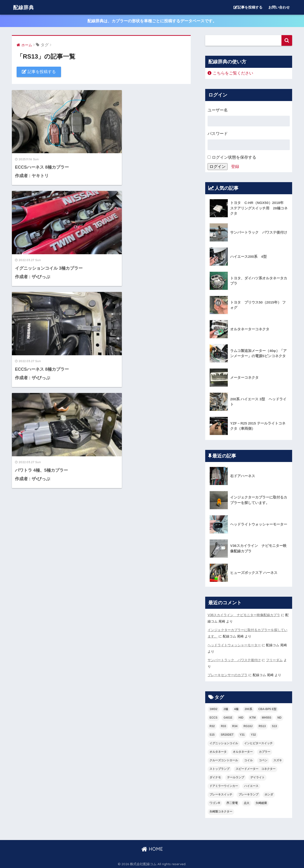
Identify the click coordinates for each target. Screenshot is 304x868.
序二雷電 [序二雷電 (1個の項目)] (232, 802)
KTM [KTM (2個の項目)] (253, 717)
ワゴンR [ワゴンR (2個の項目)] (215, 802)
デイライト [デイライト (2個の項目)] (257, 776)
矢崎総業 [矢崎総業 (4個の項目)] (261, 802)
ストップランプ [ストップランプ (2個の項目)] (219, 768)
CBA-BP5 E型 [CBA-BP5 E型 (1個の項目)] (268, 708)
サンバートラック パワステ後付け (234, 659)
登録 (235, 167)
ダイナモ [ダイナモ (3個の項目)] (215, 776)
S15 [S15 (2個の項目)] (212, 734)
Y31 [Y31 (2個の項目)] (242, 734)
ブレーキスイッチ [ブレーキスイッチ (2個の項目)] (221, 793)
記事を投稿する (248, 7)
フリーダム (274, 659)
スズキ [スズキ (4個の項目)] (278, 759)
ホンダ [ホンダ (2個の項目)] (269, 793)
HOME (152, 848)
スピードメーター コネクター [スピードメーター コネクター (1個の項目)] (256, 768)
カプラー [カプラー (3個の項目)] (265, 751)
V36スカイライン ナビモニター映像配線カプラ (244, 615)
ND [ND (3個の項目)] (279, 717)
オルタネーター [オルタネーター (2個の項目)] (243, 751)
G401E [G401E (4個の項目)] (228, 717)
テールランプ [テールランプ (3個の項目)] (236, 776)
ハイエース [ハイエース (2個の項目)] (251, 785)
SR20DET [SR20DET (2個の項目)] (227, 734)
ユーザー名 (218, 110)
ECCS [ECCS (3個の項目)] (213, 717)
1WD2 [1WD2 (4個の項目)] (213, 708)
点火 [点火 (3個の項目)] (247, 802)
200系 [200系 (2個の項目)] (248, 708)
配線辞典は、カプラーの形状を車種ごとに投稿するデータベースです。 (152, 21)
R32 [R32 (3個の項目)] (212, 725)
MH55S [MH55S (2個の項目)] (266, 717)
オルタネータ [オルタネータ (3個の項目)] (218, 751)
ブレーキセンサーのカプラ (228, 674)
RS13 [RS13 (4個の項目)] (262, 725)
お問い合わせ (279, 7)
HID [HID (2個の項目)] (241, 717)
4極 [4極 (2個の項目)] (236, 708)
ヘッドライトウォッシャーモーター (234, 644)
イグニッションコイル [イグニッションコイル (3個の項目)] (224, 742)
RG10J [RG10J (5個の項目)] (248, 725)
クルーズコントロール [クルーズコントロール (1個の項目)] (224, 759)
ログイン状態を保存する (232, 157)
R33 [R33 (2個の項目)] (223, 725)
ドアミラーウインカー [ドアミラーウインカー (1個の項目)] (224, 785)
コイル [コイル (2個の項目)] (248, 759)
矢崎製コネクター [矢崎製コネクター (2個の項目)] (221, 810)
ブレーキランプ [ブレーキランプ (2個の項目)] (248, 793)
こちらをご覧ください (230, 73)
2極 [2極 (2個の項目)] (226, 708)
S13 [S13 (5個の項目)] (274, 725)
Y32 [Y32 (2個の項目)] (253, 734)
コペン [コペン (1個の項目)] (263, 759)
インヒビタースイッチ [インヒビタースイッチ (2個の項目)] (258, 742)
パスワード (218, 134)
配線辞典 (24, 7)
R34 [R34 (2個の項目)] (235, 725)
